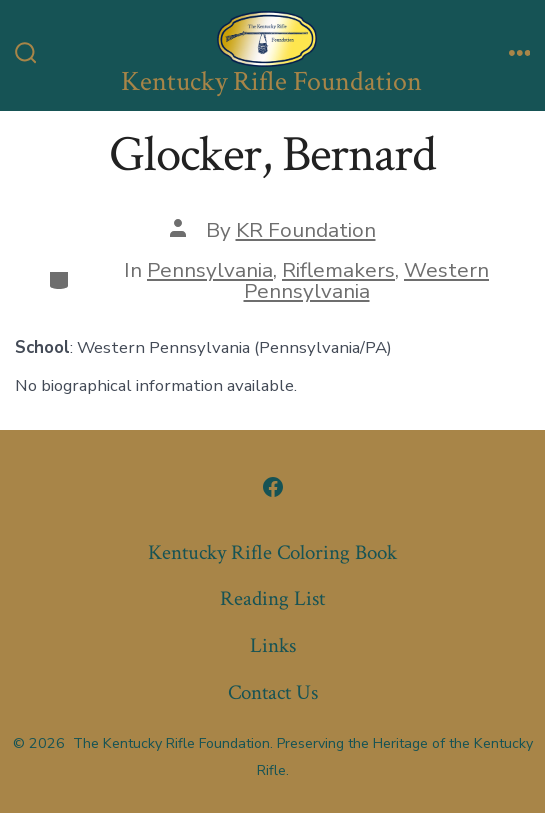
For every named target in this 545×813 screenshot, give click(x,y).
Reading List (272, 598)
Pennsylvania (210, 270)
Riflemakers (338, 270)
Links (273, 645)
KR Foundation (306, 230)
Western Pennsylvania (367, 280)
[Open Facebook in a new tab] (273, 487)
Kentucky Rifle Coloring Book (272, 552)
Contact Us (273, 692)
